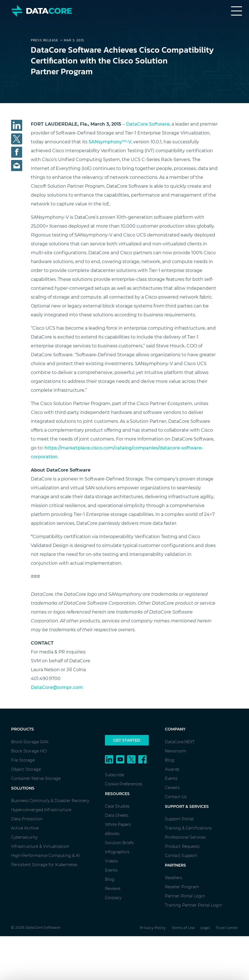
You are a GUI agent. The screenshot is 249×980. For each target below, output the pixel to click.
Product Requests (182, 846)
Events (111, 870)
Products (22, 729)
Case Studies (117, 806)
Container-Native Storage (36, 778)
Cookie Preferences (124, 784)
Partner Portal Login (185, 896)
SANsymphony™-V (110, 142)
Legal (205, 928)
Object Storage (26, 769)
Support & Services (187, 806)
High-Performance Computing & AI (45, 856)
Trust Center (227, 928)
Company (175, 729)
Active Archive (25, 828)
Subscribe (115, 775)
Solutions (23, 788)
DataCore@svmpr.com (57, 687)
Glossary (113, 898)
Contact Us (176, 797)
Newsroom (176, 751)
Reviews (113, 889)
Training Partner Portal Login (193, 905)
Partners (175, 865)
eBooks (112, 834)
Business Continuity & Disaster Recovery (50, 801)
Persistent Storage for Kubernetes (44, 865)
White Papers (118, 824)
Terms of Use (183, 928)
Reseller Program (182, 887)
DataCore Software (148, 124)
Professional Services (185, 837)
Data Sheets (117, 815)
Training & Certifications (188, 828)
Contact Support (181, 856)
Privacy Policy (153, 928)
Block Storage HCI (29, 751)
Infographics (117, 852)
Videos (111, 861)
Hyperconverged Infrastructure (41, 810)
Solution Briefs (119, 843)
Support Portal (179, 819)
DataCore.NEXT (180, 742)
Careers (172, 788)
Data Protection (27, 819)
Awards (172, 769)
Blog (110, 879)
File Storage (23, 760)
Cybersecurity (24, 837)
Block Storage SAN (30, 742)
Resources (117, 794)
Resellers (173, 878)
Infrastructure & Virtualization (40, 846)
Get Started (127, 740)
